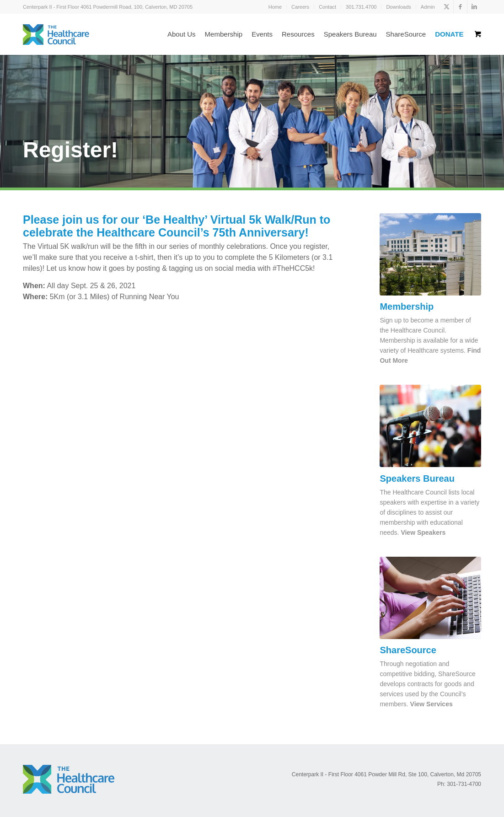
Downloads (398, 7)
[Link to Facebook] (460, 7)
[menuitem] (275, 7)
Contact (327, 7)
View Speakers (423, 532)
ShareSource (408, 650)
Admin (428, 7)
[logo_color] (56, 34)
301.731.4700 (361, 7)
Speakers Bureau (417, 478)
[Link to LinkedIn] (474, 7)
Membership (407, 306)
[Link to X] (447, 7)
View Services (432, 704)
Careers (300, 7)
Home (275, 7)
